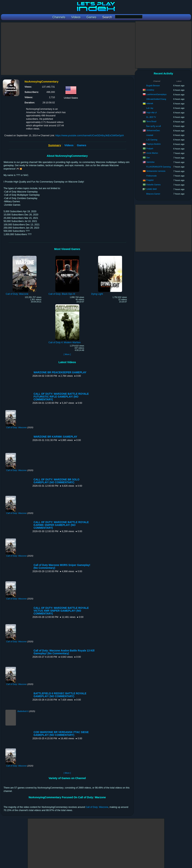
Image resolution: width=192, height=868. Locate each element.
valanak (150, 103)
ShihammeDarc (153, 130)
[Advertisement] (69, 49)
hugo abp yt (151, 112)
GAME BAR (151, 189)
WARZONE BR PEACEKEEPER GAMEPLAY (60, 372)
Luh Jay (150, 108)
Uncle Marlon (152, 153)
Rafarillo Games (153, 185)
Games (82, 145)
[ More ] (67, 354)
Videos (69, 145)
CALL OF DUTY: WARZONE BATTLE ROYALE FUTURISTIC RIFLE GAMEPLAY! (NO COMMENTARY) (61, 397)
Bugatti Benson (153, 86)
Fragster (150, 180)
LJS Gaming (152, 140)
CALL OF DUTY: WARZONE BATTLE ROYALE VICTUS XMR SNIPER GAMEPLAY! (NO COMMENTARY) (61, 611)
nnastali (150, 135)
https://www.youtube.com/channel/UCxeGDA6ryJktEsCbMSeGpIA (90, 136)
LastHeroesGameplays (156, 94)
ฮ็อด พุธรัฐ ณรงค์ (154, 126)
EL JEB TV (151, 117)
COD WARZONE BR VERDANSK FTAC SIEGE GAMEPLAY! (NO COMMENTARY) (61, 734)
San (148, 158)
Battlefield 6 (23, 711)
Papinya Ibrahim (153, 144)
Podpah (150, 148)
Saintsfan (150, 162)
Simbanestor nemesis (156, 171)
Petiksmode (151, 176)
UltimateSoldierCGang (156, 99)
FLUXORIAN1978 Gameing (158, 167)
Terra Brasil (151, 121)
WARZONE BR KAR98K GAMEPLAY (55, 437)
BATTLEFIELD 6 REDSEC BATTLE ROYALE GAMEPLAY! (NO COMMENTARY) (60, 695)
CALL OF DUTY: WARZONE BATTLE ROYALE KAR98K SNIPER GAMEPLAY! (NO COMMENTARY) (61, 525)
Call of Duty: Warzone (16, 427)
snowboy (150, 90)
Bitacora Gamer (153, 194)
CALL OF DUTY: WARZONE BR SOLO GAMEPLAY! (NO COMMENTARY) (56, 481)
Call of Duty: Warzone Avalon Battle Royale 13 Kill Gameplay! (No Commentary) (64, 652)
